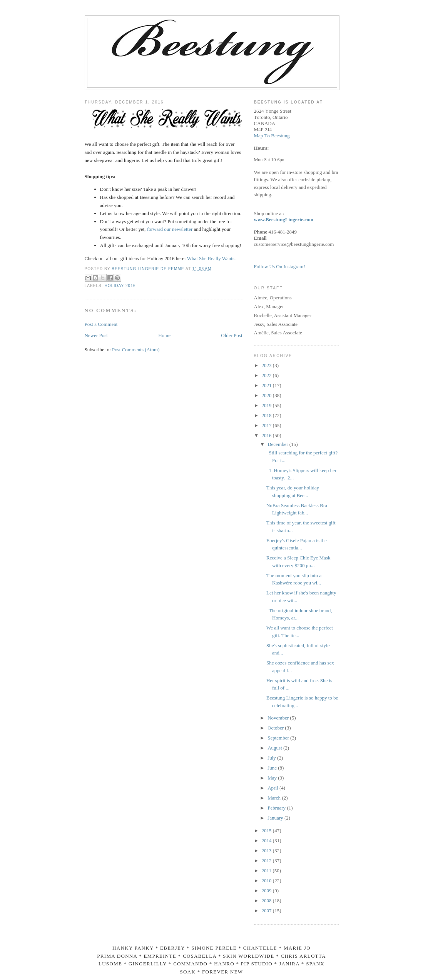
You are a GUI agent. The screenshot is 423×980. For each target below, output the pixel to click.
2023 (267, 365)
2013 (267, 851)
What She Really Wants (211, 258)
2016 (267, 435)
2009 (267, 891)
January (276, 818)
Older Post (232, 335)
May (273, 778)
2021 (267, 385)
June (273, 768)
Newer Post (96, 335)
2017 (267, 425)
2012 (267, 861)
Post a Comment (101, 324)
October (276, 728)
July (272, 758)
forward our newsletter (170, 229)
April (273, 788)
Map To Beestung (272, 136)
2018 (267, 415)
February (277, 808)
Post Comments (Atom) (136, 350)
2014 (267, 841)
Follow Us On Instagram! (280, 266)
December (278, 444)
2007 (267, 911)
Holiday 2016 (120, 286)
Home (164, 335)
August (275, 748)
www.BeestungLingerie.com (284, 220)
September (279, 738)
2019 (267, 405)
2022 (267, 375)
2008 (267, 901)
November (279, 718)
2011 (267, 871)
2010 (267, 881)
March (275, 798)
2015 (267, 831)
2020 (267, 395)
